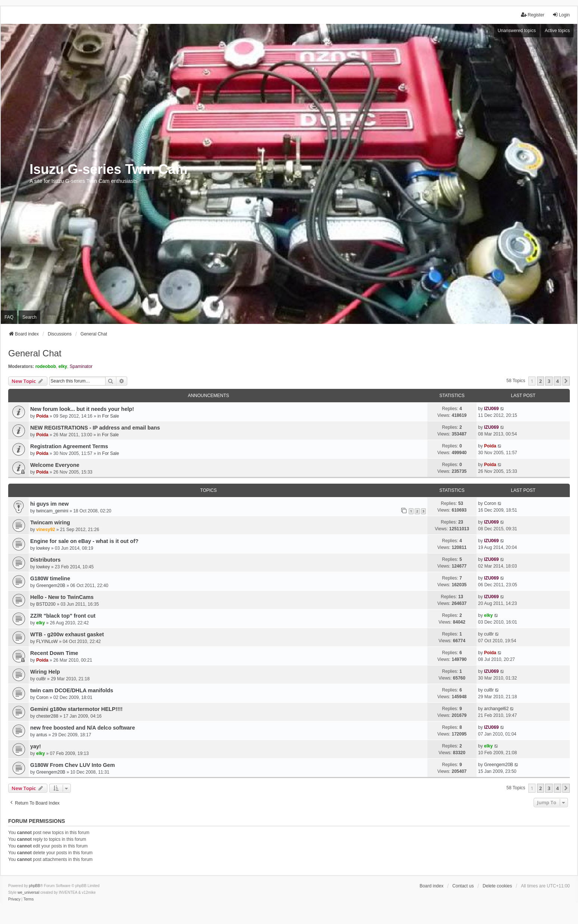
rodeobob (46, 366)
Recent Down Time (54, 653)
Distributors (45, 560)
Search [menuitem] (29, 317)
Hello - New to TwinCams (62, 597)
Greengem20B (51, 586)
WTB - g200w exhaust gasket (67, 634)
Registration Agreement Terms (69, 446)
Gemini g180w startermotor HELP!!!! (76, 709)
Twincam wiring (50, 522)
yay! (36, 746)
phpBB (35, 886)
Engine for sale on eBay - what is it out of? (84, 541)
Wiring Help (45, 672)
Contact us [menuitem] (463, 886)
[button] (566, 381)
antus (42, 735)
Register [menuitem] (533, 15)
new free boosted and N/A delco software (83, 728)
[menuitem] (14, 899)
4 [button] (557, 381)
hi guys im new (49, 504)
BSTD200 (46, 604)
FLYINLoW (47, 642)
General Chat (35, 353)
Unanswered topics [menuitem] (517, 31)
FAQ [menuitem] (9, 317)
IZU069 (491, 409)
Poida (42, 416)
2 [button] (541, 381)
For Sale (111, 416)
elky (63, 366)
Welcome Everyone (55, 465)
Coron (490, 503)
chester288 (47, 716)
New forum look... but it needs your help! (82, 409)
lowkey (43, 548)
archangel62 (496, 709)
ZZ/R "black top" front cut (63, 616)
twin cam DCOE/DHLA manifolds (72, 690)
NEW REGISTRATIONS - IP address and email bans (95, 428)
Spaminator (81, 366)
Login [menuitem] (561, 15)
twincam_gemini (52, 511)
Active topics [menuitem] (557, 31)
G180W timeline (50, 578)
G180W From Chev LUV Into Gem (73, 765)
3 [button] (549, 381)
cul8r (489, 634)
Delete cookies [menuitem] (497, 886)
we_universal (28, 892)
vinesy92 (46, 530)
